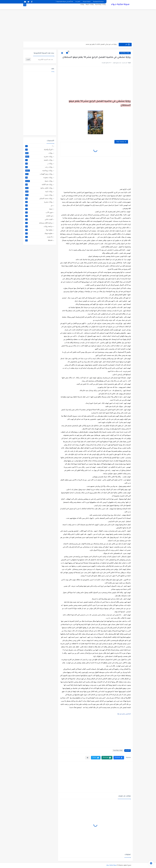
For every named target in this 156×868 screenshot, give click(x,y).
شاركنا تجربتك (87, 2)
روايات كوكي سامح (39, 188)
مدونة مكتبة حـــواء (120, 5)
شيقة (39, 209)
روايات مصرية (39, 202)
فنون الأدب (39, 212)
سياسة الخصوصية (98, 2)
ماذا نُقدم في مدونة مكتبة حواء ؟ (64, 2)
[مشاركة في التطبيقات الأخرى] (88, 758)
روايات (82, 7)
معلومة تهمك (39, 233)
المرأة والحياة (39, 150)
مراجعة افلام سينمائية (39, 223)
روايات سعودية (39, 177)
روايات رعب (39, 167)
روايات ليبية (39, 191)
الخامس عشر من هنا (124, 714)
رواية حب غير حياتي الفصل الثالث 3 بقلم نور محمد (101, 44)
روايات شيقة (90, 7)
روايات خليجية (39, 160)
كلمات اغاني (39, 219)
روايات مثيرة (39, 195)
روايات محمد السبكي (39, 198)
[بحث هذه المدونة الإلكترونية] (43, 59)
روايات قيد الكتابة (39, 184)
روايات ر (39, 163)
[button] (119, 758)
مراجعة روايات (39, 226)
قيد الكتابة (39, 216)
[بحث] (25, 7)
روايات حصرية (39, 156)
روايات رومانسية (101, 7)
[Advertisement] (78, 26)
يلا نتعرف (39, 237)
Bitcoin (39, 240)
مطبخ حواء (39, 230)
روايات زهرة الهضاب (39, 174)
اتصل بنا (78, 2)
